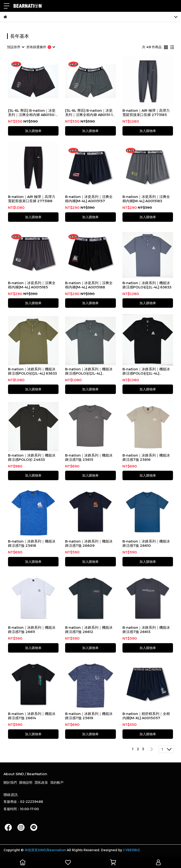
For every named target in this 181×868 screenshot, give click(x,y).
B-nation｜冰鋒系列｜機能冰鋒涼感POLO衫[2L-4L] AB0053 (89, 371)
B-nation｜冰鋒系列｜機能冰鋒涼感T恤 (89, 458)
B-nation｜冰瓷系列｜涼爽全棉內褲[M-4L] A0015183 (146, 199)
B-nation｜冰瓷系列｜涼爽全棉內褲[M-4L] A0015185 (32, 285)
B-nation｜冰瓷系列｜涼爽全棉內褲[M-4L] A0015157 (89, 199)
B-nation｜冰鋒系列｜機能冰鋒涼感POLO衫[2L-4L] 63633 (147, 285)
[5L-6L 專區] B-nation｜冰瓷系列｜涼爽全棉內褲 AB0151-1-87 (90, 113)
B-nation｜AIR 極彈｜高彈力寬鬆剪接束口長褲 (146, 113)
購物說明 (26, 782)
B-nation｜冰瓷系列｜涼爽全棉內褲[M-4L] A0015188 (89, 285)
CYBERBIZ (131, 850)
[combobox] (16, 47)
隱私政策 (41, 782)
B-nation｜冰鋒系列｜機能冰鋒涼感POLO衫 (32, 458)
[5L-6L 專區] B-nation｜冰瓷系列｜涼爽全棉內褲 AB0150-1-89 (33, 113)
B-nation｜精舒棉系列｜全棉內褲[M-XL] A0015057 (146, 716)
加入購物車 (33, 131)
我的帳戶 (57, 782)
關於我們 (10, 782)
